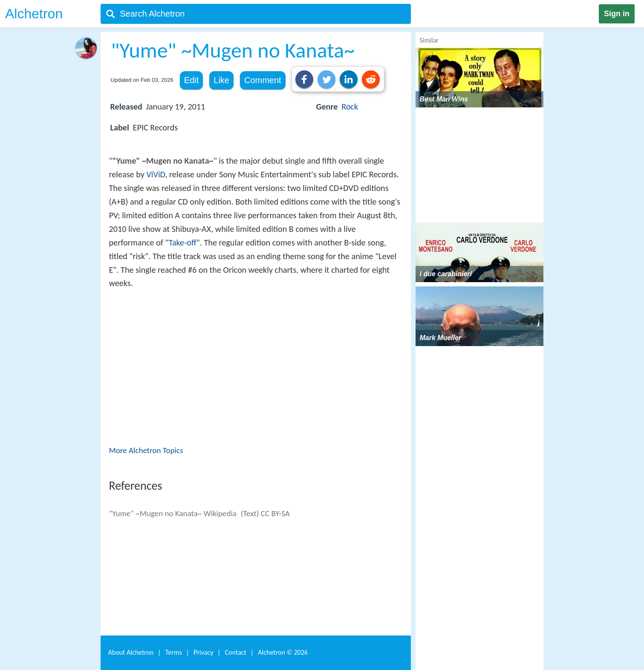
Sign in (617, 14)
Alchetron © (283, 652)
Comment (263, 80)
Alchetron (34, 14)
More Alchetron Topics (146, 450)
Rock (350, 107)
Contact (236, 652)
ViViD (156, 174)
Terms (174, 652)
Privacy (203, 652)
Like (221, 80)
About (131, 652)
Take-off (183, 243)
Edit (191, 80)
